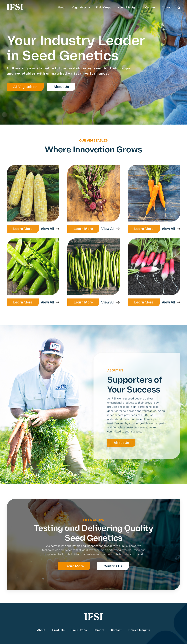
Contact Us (113, 566)
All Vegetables (25, 87)
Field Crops (104, 8)
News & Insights (128, 8)
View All (48, 231)
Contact (167, 8)
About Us (61, 87)
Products (58, 630)
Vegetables (79, 8)
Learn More (23, 231)
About (61, 8)
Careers (150, 8)
